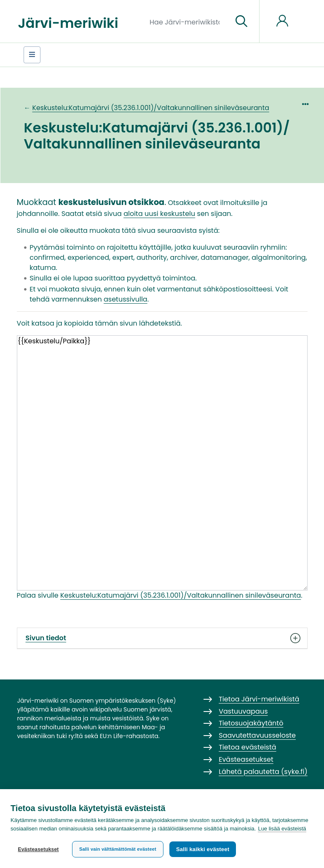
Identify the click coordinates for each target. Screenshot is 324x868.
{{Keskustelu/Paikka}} (162, 463)
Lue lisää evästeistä (282, 829)
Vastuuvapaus (243, 711)
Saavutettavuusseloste (257, 735)
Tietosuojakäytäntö (251, 723)
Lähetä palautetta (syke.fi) (263, 772)
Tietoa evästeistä (247, 747)
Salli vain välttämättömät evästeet (118, 849)
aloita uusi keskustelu (159, 214)
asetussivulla (126, 299)
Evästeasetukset (38, 849)
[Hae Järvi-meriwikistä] (188, 22)
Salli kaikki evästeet (203, 849)
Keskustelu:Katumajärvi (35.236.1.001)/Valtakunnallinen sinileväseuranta (150, 108)
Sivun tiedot (162, 638)
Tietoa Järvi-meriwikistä (259, 699)
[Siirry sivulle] (241, 22)
